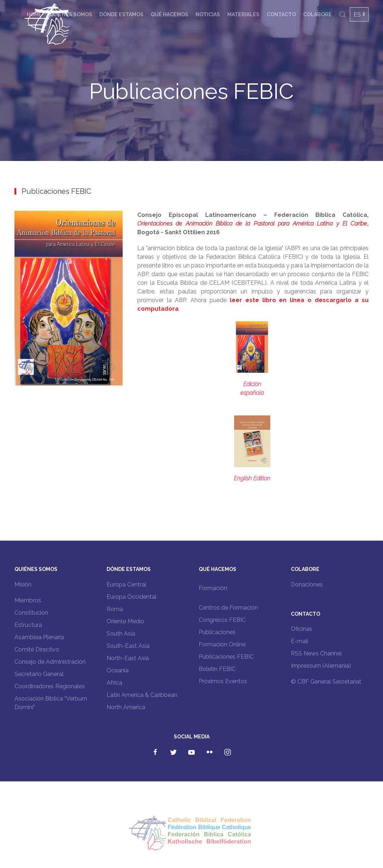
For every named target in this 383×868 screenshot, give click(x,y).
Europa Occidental (132, 597)
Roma (115, 609)
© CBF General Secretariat (326, 682)
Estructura (28, 625)
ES (357, 15)
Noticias (208, 14)
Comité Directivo (37, 649)
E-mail (300, 641)
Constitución (31, 613)
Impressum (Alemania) (321, 666)
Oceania (118, 670)
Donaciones (307, 585)
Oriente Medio (125, 621)
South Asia (121, 634)
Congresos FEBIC (222, 620)
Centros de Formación (228, 608)
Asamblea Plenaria (39, 637)
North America (126, 707)
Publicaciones (217, 632)
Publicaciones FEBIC (226, 657)
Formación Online (222, 644)
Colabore (317, 14)
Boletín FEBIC (217, 669)
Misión (23, 585)
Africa (114, 683)
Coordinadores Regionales (50, 686)
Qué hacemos (169, 14)
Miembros (28, 600)
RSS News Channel (316, 653)
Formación (213, 588)
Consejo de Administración (50, 662)
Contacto (281, 14)
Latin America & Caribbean (142, 695)
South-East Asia (128, 646)
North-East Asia (128, 658)
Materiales (243, 14)
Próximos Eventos (223, 681)
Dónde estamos (121, 14)
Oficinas (302, 629)
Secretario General (39, 674)
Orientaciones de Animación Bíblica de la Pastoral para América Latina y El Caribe (252, 224)
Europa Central (126, 585)
